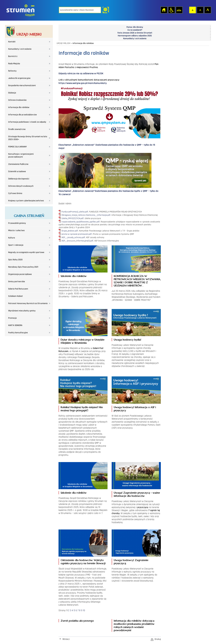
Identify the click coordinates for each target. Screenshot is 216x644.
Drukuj (158, 639)
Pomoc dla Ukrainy (135, 27)
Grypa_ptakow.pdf (70, 231)
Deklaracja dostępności (19, 179)
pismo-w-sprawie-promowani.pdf (77, 234)
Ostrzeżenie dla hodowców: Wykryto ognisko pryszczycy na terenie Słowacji (83, 562)
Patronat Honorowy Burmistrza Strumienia (28, 303)
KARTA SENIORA (15, 325)
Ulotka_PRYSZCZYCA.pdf (73, 218)
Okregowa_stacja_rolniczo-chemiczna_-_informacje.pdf (86, 215)
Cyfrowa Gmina (15, 193)
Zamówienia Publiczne (18, 164)
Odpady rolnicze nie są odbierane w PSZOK (81, 74)
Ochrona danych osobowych (21, 186)
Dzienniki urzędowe (17, 171)
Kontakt (12, 42)
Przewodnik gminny (17, 223)
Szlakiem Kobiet (16, 296)
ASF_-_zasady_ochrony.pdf (73, 237)
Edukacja (12, 93)
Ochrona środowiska (17, 100)
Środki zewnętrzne (17, 129)
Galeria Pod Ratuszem (18, 289)
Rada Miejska (14, 64)
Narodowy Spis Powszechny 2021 (23, 267)
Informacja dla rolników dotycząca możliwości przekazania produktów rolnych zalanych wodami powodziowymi (134, 625)
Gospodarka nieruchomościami (22, 85)
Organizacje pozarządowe (20, 274)
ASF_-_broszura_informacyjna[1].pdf (77, 241)
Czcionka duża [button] (208, 10)
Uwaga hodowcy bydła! (127, 340)
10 (84, 610)
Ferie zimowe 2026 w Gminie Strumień (135, 33)
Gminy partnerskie (17, 282)
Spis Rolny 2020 (15, 260)
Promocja (12, 318)
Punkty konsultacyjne (18, 333)
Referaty (12, 71)
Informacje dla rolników (19, 107)
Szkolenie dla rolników (74, 276)
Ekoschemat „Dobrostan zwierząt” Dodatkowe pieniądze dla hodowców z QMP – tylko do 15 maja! (109, 144)
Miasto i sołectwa (16, 230)
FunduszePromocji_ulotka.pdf (75, 212)
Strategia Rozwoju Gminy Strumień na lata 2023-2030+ (28, 138)
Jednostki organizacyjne (19, 78)
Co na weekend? (135, 30)
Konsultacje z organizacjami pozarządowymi (21, 155)
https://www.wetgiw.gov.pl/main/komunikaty (83, 83)
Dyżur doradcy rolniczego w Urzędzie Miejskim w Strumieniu (82, 341)
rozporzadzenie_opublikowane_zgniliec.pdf (81, 222)
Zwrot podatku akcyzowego (77, 621)
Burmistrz (13, 56)
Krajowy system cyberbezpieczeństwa (26, 201)
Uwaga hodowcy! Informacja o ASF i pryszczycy (135, 409)
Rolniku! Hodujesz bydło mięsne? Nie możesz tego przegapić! (82, 409)
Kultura (12, 238)
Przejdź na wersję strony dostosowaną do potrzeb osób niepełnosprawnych (171, 10)
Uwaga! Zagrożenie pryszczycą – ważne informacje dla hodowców (137, 494)
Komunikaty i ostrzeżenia (20, 49)
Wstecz (66, 639)
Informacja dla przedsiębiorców (23, 115)
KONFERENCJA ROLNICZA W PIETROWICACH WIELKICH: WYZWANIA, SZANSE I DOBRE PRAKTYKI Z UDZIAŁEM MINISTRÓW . (137, 281)
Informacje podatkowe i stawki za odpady (27, 122)
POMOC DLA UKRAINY (18, 147)
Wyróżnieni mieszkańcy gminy (22, 311)
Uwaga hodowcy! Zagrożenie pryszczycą (131, 562)
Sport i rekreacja (16, 245)
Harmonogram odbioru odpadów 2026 (135, 36)
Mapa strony (179, 10)
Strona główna (164, 10)
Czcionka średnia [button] (200, 10)
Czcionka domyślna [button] (192, 10)
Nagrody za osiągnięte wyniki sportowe (26, 252)
